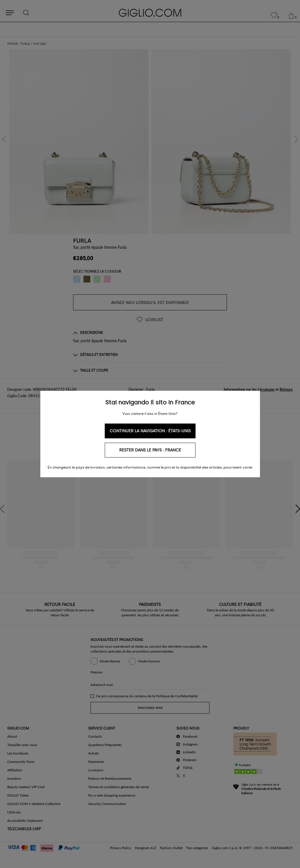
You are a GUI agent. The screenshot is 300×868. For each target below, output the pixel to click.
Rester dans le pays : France (150, 450)
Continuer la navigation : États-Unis (150, 431)
